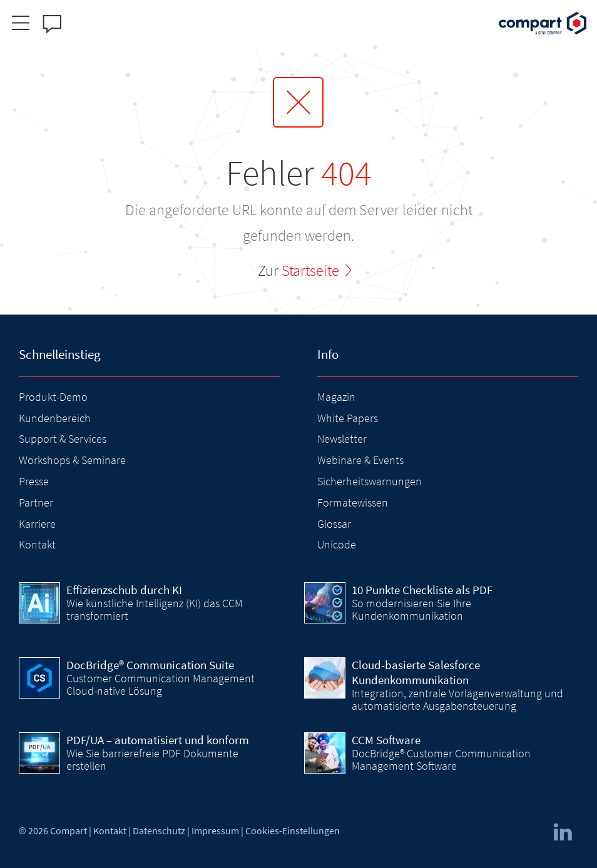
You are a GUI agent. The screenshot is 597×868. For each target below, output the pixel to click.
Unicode (337, 544)
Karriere (37, 524)
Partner (36, 502)
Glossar (334, 524)
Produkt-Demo (53, 397)
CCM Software (386, 740)
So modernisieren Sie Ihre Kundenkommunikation (411, 609)
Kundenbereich (55, 418)
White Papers (348, 418)
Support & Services (63, 439)
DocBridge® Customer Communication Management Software (441, 759)
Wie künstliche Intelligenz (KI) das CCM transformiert (155, 609)
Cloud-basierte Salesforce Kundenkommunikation (416, 672)
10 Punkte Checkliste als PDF (422, 590)
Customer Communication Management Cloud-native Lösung (161, 684)
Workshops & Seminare (72, 460)
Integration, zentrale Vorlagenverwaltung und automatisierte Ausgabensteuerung (457, 699)
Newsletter (342, 439)
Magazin (336, 397)
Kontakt (37, 544)
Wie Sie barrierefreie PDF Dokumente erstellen (152, 759)
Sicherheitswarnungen (370, 481)
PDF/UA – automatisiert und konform (158, 740)
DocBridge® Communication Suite (150, 665)
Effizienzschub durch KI (124, 590)
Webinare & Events (360, 460)
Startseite (310, 270)
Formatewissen (353, 502)
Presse (34, 481)
